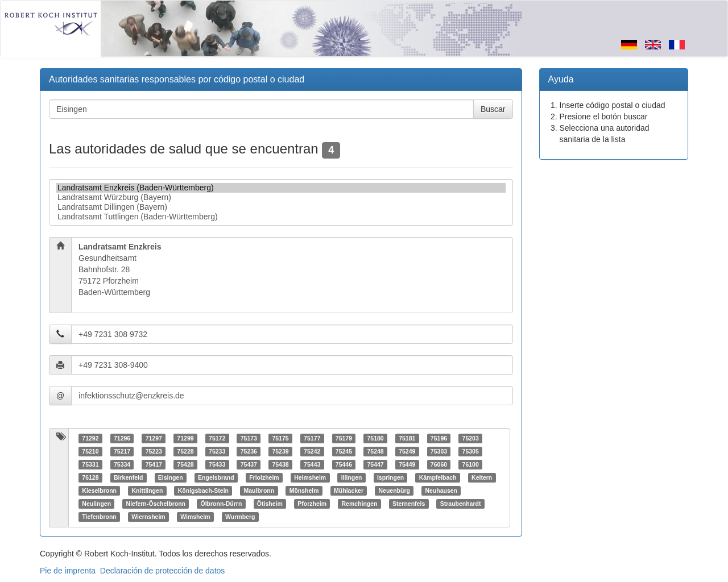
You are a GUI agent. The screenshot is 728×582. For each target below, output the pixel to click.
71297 (154, 438)
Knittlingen (147, 490)
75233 (217, 451)
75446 (344, 464)
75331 (90, 464)
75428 (185, 464)
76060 (439, 464)
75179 (344, 438)
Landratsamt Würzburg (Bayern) (281, 198)
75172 (217, 438)
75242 (312, 451)
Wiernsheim (148, 517)
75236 (249, 451)
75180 (375, 438)
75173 (249, 438)
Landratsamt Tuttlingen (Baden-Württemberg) (281, 217)
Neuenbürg (394, 490)
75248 (375, 451)
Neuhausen (441, 490)
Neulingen (96, 504)
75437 (249, 464)
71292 (90, 438)
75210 (90, 451)
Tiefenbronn (99, 517)
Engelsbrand (216, 477)
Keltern (482, 477)
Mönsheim (304, 490)
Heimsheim (310, 477)
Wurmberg (240, 517)
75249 (407, 451)
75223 (154, 451)
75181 (407, 438)
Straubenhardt (461, 504)
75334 (122, 464)
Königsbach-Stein (203, 490)
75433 (217, 464)
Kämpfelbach (438, 477)
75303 (439, 451)
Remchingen (360, 504)
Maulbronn (259, 490)
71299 (185, 438)
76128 (90, 477)
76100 (471, 464)
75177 (312, 438)
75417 (154, 464)
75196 (439, 438)
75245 (344, 451)
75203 (471, 438)
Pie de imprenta (68, 571)
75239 (280, 451)
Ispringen (390, 477)
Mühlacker (349, 490)
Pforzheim (312, 504)
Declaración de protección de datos (162, 571)
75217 (122, 451)
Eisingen (171, 477)
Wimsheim (195, 517)
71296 (122, 438)
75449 (407, 464)
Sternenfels (409, 504)
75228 (185, 451)
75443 (312, 464)
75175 (280, 438)
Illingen (352, 477)
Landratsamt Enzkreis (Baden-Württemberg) (281, 188)
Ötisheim (270, 504)
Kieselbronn (99, 490)
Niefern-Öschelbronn (156, 504)
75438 (280, 464)
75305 (471, 451)
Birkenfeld (128, 477)
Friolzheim (264, 477)
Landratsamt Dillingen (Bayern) (281, 207)
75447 (375, 464)
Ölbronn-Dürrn (221, 504)
